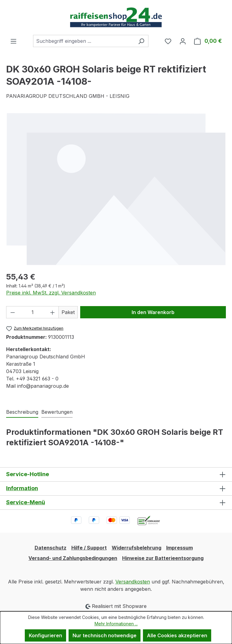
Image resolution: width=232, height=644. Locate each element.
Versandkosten (133, 582)
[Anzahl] (33, 312)
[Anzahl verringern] (13, 312)
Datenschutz (51, 548)
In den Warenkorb (153, 312)
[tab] (22, 412)
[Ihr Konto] (183, 41)
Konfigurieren (45, 635)
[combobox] (84, 41)
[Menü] (13, 41)
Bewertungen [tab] (57, 412)
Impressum (180, 548)
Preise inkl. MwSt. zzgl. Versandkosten (51, 293)
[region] (116, 189)
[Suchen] (141, 41)
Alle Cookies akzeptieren (177, 635)
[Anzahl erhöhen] (53, 312)
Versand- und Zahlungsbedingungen (73, 558)
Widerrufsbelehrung (137, 548)
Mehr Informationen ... (116, 624)
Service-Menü (26, 502)
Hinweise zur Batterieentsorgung (163, 558)
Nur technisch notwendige (105, 635)
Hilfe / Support (89, 548)
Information (22, 488)
